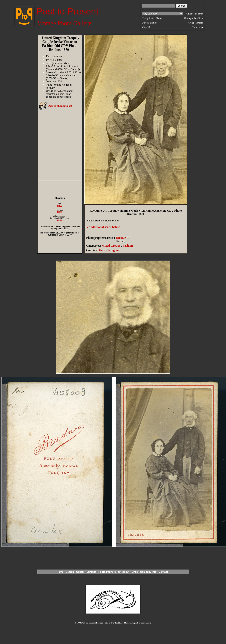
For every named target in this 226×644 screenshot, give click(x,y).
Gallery (80, 572)
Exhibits (91, 572)
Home (60, 572)
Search (70, 572)
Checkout (124, 572)
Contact (163, 572)
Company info (149, 572)
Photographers (107, 572)
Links (135, 572)
